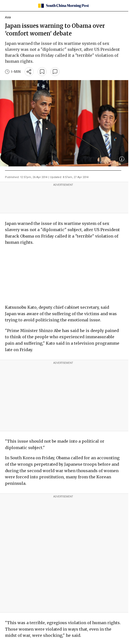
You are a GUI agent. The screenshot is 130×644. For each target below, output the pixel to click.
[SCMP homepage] (63, 6)
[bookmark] (42, 72)
